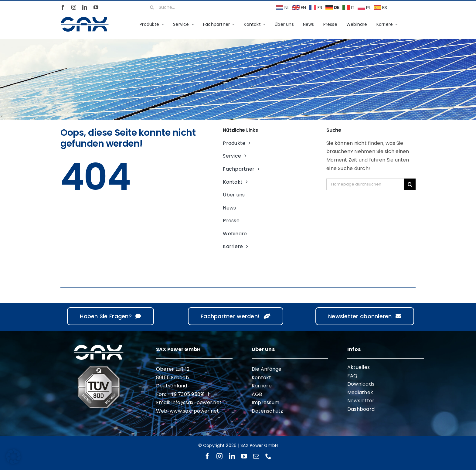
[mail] (256, 456)
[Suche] (152, 7)
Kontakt (262, 378)
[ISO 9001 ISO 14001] (99, 368)
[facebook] (63, 7)
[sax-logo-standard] (85, 18)
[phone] (268, 456)
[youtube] (96, 7)
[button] (13, 457)
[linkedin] (85, 7)
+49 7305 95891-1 (188, 394)
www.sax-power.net (194, 411)
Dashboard (361, 409)
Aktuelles (359, 367)
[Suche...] (207, 7)
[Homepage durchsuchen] (365, 184)
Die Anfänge (267, 369)
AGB (257, 394)
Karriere (262, 386)
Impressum (265, 402)
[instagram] (74, 7)
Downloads (361, 384)
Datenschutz (267, 411)
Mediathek (360, 392)
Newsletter (361, 401)
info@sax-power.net (197, 402)
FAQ (352, 376)
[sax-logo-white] (99, 346)
